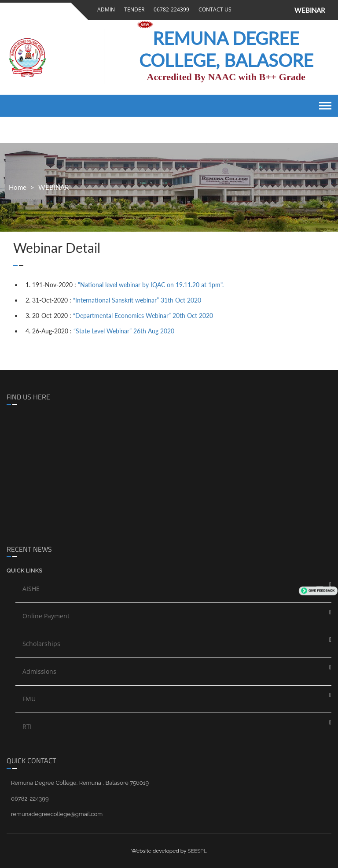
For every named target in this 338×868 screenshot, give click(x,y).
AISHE (31, 589)
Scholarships (41, 644)
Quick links (24, 571)
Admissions (39, 671)
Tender (133, 9)
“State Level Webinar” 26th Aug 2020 (124, 331)
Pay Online (159, 24)
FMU (29, 699)
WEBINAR (310, 10)
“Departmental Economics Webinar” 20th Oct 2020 (143, 316)
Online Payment (46, 616)
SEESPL (197, 851)
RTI (27, 726)
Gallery (110, 24)
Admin (105, 9)
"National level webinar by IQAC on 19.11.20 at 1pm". (151, 285)
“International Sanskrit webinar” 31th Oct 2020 (137, 300)
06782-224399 (170, 9)
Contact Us (214, 9)
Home (18, 187)
